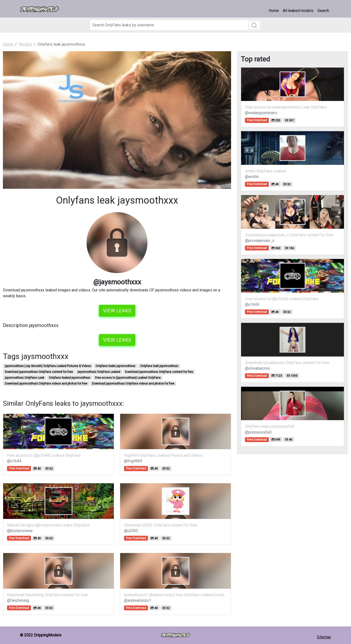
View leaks (117, 311)
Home (274, 11)
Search (323, 11)
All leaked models (298, 11)
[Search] (175, 25)
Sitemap (324, 637)
